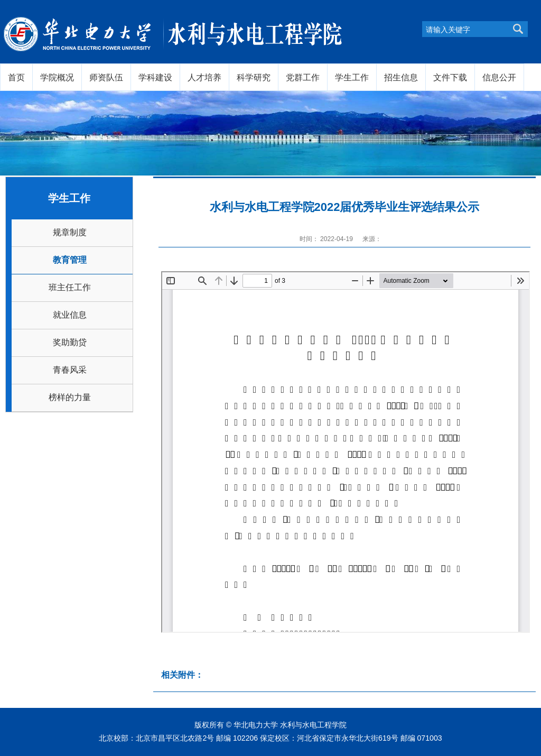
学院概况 (57, 77)
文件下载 (450, 77)
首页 (16, 77)
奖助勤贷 (70, 342)
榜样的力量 (70, 397)
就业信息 (70, 315)
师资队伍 (106, 77)
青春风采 (70, 370)
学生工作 (352, 77)
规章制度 (70, 232)
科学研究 (254, 77)
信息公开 (499, 77)
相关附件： (182, 675)
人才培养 (204, 77)
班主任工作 (70, 287)
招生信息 (401, 77)
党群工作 (303, 77)
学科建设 (155, 77)
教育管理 (70, 260)
